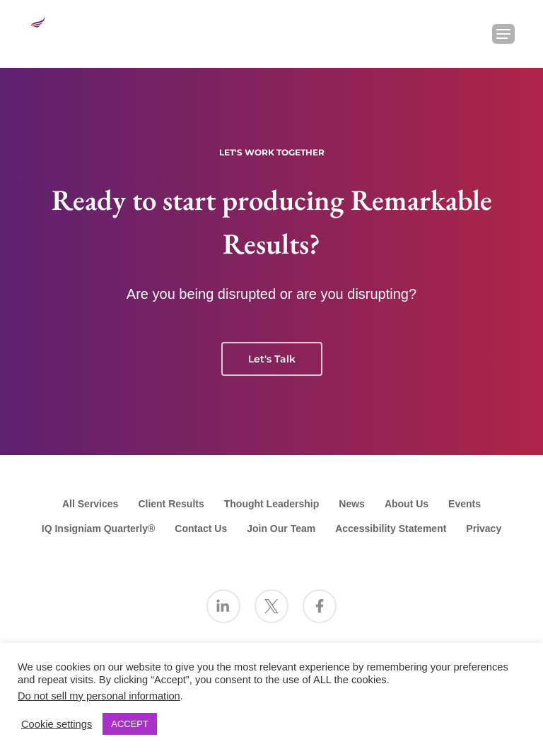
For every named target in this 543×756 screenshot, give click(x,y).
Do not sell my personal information (99, 696)
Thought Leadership (272, 504)
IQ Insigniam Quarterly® (98, 528)
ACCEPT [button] (130, 724)
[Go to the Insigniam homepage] (53, 32)
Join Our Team (281, 528)
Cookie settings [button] (57, 724)
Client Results (171, 504)
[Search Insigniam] (467, 34)
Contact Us (201, 528)
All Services (90, 504)
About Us (407, 504)
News (352, 504)
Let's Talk (272, 359)
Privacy (484, 528)
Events (465, 504)
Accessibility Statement (391, 528)
